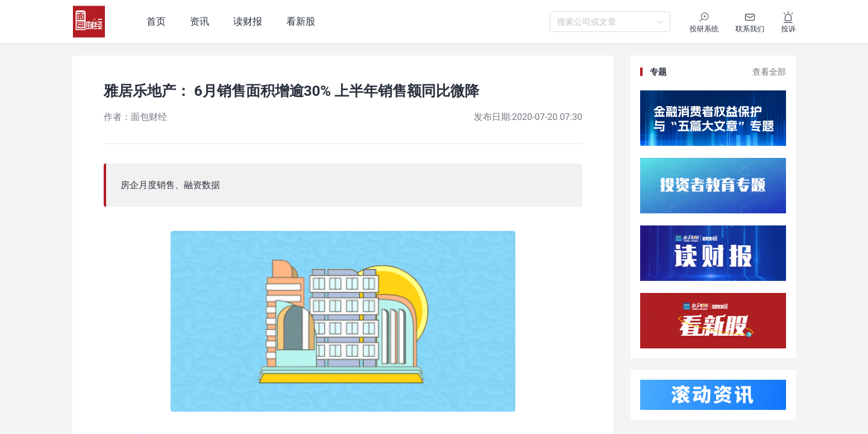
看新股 (301, 21)
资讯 (200, 21)
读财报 (248, 21)
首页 (156, 21)
